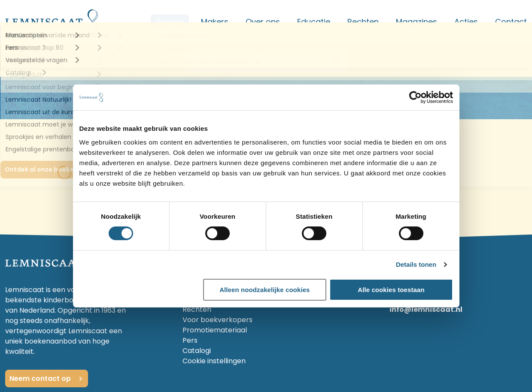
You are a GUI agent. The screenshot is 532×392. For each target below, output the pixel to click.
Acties (466, 22)
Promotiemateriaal (215, 330)
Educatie (314, 22)
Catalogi (197, 351)
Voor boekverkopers (217, 320)
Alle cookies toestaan (391, 290)
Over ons (263, 22)
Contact (511, 22)
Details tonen (416, 264)
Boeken (170, 22)
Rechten (363, 22)
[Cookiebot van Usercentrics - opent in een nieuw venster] (415, 97)
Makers (215, 22)
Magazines (416, 22)
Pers (190, 340)
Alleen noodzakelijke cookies (264, 290)
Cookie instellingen (214, 361)
